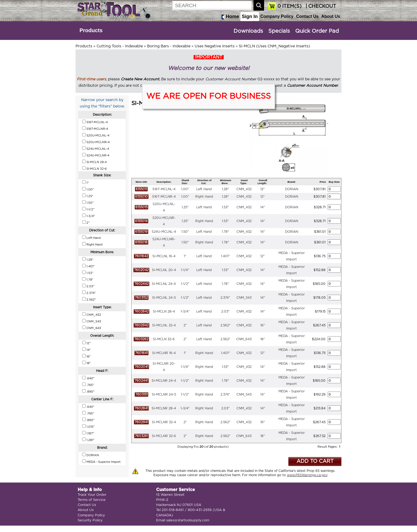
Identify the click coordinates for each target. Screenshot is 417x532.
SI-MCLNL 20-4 (164, 270)
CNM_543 (244, 298)
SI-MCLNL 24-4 (164, 284)
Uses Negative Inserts (215, 46)
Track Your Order (92, 495)
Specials (279, 31)
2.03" (225, 311)
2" (185, 325)
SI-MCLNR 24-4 (164, 381)
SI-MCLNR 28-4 (164, 408)
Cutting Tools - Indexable (120, 46)
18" (263, 339)
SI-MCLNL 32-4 (164, 325)
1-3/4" (185, 311)
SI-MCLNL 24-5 (164, 298)
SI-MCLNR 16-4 (164, 353)
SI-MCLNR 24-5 (164, 394)
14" (263, 207)
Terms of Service (92, 500)
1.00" (185, 189)
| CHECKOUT (320, 6)
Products (91, 30)
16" (263, 325)
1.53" (225, 207)
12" (262, 189)
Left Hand (204, 189)
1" (185, 256)
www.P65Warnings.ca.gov (307, 475)
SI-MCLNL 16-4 (164, 256)
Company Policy (277, 16)
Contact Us (307, 16)
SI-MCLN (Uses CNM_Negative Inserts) (274, 46)
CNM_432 (244, 189)
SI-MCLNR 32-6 (164, 436)
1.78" (225, 232)
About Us (331, 16)
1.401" (225, 256)
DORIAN (292, 189)
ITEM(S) (289, 6)
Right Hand (204, 197)
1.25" (185, 207)
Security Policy (90, 520)
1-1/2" (185, 284)
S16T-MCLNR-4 (164, 197)
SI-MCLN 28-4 (164, 311)
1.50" (185, 232)
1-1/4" (185, 270)
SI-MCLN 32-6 (164, 339)
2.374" (225, 298)
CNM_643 (244, 339)
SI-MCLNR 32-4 (164, 422)
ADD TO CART (315, 461)
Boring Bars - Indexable (169, 46)
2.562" (225, 325)
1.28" (225, 189)
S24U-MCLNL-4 (164, 232)
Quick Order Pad (317, 31)
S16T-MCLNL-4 (164, 189)
